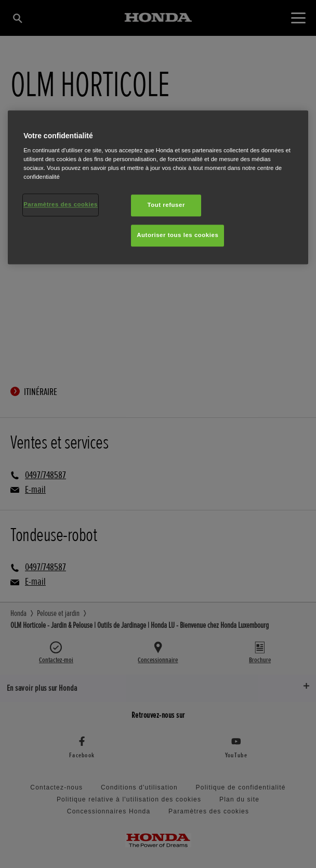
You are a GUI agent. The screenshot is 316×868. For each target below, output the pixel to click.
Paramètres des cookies (61, 205)
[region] (158, 187)
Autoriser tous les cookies (177, 235)
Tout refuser (166, 205)
